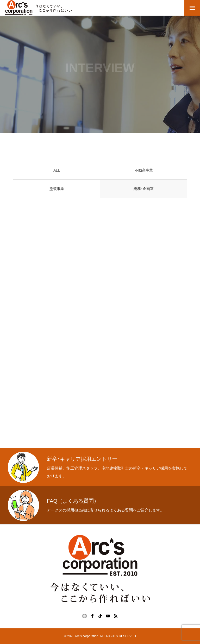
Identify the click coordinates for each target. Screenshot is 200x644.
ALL (57, 171)
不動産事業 (144, 171)
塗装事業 (57, 190)
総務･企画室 (144, 190)
